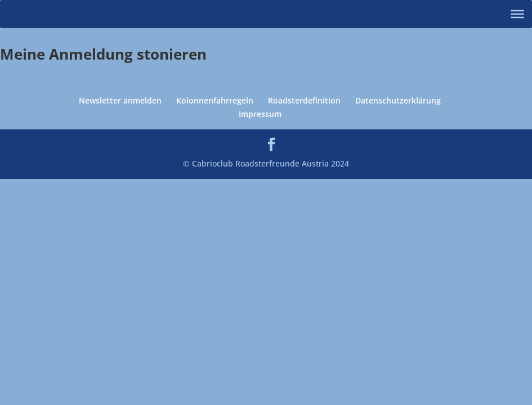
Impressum (260, 114)
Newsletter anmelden (120, 100)
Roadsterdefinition (304, 100)
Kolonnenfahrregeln (215, 100)
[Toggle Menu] (517, 14)
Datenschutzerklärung (398, 100)
